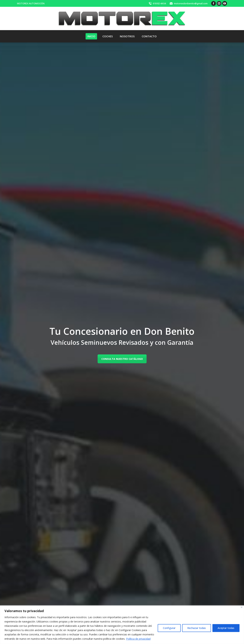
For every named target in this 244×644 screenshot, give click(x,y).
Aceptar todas (226, 628)
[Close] (242, 607)
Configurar (169, 628)
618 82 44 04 (157, 3)
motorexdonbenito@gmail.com (188, 3)
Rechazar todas (197, 628)
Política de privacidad (138, 639)
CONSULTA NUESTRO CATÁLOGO (122, 359)
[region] (122, 625)
